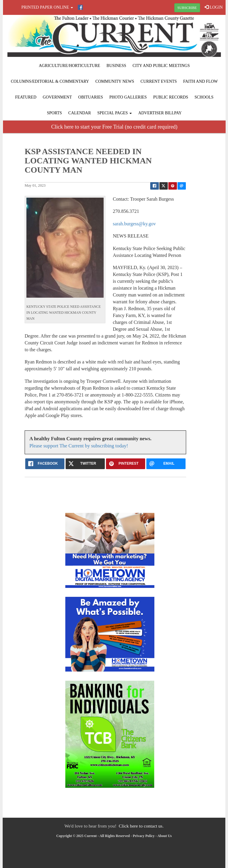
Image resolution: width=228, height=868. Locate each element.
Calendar (80, 113)
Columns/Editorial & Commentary (50, 81)
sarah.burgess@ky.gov (134, 224)
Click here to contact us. (141, 826)
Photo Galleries (128, 97)
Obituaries (91, 97)
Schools (204, 97)
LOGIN (214, 7)
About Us (164, 836)
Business (116, 66)
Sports (54, 113)
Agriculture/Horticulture (70, 66)
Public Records (171, 97)
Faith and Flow (200, 81)
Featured (26, 97)
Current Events (159, 81)
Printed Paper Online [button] (47, 7)
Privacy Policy (144, 836)
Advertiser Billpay (160, 113)
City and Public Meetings (161, 66)
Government (57, 97)
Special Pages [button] (115, 113)
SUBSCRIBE (187, 8)
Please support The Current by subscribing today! (79, 446)
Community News (115, 81)
